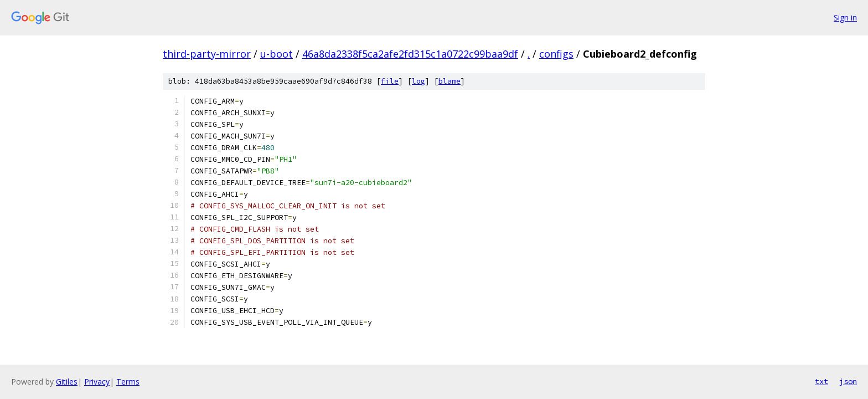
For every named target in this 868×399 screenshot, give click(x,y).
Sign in (845, 17)
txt (821, 381)
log (418, 81)
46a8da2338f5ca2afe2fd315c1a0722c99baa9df (410, 54)
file (390, 81)
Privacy (97, 382)
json (848, 381)
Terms (128, 382)
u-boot (277, 54)
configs (556, 54)
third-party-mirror (207, 54)
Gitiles (67, 382)
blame (449, 81)
